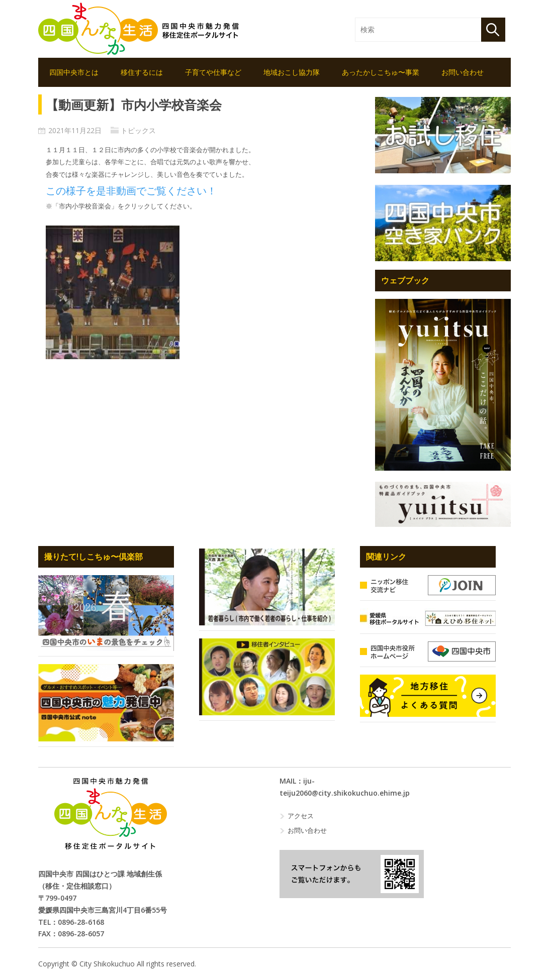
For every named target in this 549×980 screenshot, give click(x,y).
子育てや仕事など (213, 72)
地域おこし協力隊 (292, 72)
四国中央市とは (74, 72)
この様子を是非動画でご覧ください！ (131, 191)
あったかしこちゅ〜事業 (381, 72)
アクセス (301, 816)
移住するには (142, 72)
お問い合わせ (463, 72)
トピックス (138, 130)
